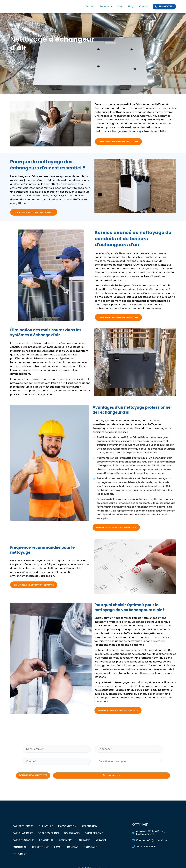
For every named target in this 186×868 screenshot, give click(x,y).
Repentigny (89, 830)
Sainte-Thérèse (23, 830)
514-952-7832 (112, 779)
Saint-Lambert (23, 837)
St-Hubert (20, 858)
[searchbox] (129, 764)
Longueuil (46, 844)
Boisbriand (72, 837)
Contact (144, 6)
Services (106, 7)
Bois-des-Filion (48, 837)
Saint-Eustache (23, 844)
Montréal (20, 851)
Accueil (90, 6)
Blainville (46, 830)
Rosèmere (66, 844)
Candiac (73, 851)
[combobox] (129, 764)
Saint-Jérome (94, 837)
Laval (58, 851)
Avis (120, 6)
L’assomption (67, 830)
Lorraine (84, 844)
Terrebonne (40, 851)
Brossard (91, 851)
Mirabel (101, 844)
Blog (131, 6)
